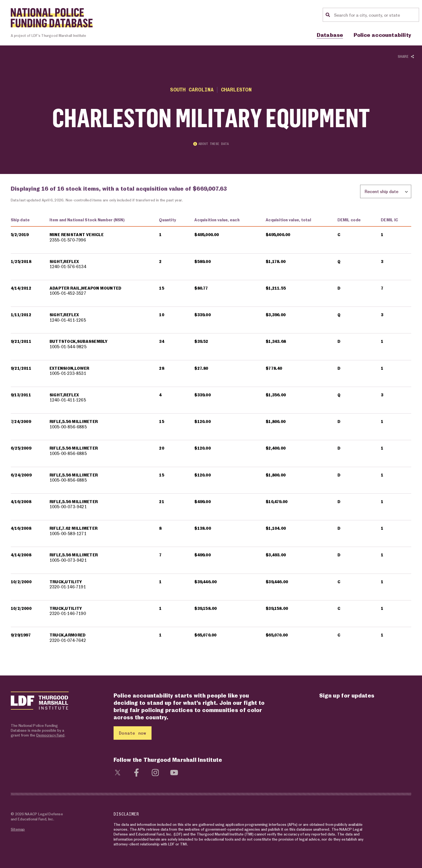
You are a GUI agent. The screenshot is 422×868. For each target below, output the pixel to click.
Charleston (236, 89)
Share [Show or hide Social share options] (406, 57)
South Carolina (192, 89)
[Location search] (376, 15)
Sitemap (18, 829)
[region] (211, 433)
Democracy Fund (50, 735)
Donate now (133, 733)
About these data (211, 144)
